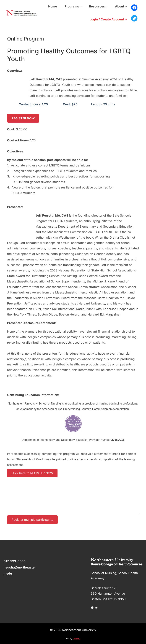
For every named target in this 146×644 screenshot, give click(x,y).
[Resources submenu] (106, 7)
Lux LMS (76, 639)
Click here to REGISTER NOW (32, 473)
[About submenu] (126, 7)
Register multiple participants (32, 520)
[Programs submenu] (81, 7)
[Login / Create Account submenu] (126, 20)
